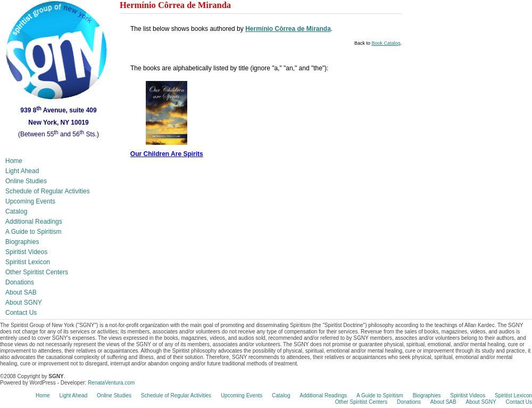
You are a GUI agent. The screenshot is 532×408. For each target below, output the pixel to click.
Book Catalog (386, 43)
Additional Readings (34, 222)
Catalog (16, 211)
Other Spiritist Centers (37, 272)
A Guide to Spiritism (33, 232)
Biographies (22, 242)
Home (14, 161)
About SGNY (24, 303)
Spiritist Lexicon (28, 262)
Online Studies (26, 181)
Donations (20, 282)
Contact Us (21, 313)
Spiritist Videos (26, 252)
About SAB (21, 292)
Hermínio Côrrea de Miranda (288, 29)
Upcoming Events (30, 201)
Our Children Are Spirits (167, 154)
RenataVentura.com (111, 383)
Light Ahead (22, 171)
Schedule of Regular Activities (48, 191)
